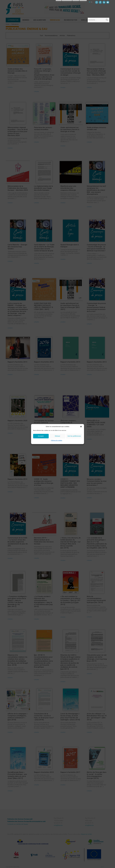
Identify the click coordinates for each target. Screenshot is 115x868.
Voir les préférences (74, 436)
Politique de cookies (57, 440)
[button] (81, 427)
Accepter (41, 436)
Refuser (57, 436)
